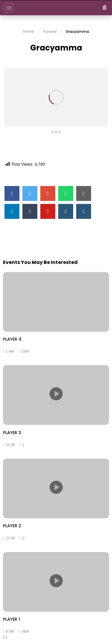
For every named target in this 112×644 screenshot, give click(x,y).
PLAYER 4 (12, 339)
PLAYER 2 (12, 526)
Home (29, 31)
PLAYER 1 (11, 619)
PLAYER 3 (12, 433)
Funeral (50, 31)
